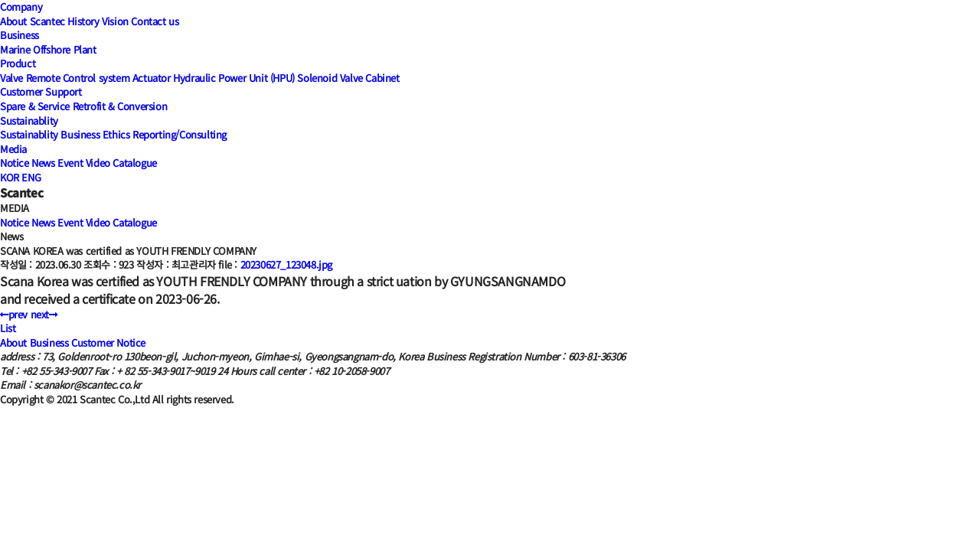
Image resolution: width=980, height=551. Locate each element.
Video (98, 163)
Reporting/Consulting (180, 134)
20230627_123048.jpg (286, 264)
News (43, 163)
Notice (15, 163)
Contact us (155, 21)
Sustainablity (29, 121)
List (8, 328)
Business (20, 35)
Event (70, 163)
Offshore (52, 49)
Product (18, 63)
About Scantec (33, 21)
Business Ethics (95, 134)
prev (14, 314)
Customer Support (41, 91)
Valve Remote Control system (65, 78)
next (44, 314)
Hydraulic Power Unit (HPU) (234, 78)
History (83, 21)
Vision (115, 21)
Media (13, 149)
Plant (85, 49)
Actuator (152, 78)
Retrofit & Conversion (120, 106)
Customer (93, 342)
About (13, 342)
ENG (31, 177)
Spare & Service (35, 106)
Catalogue (134, 163)
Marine (15, 49)
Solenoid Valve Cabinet (348, 78)
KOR (10, 177)
